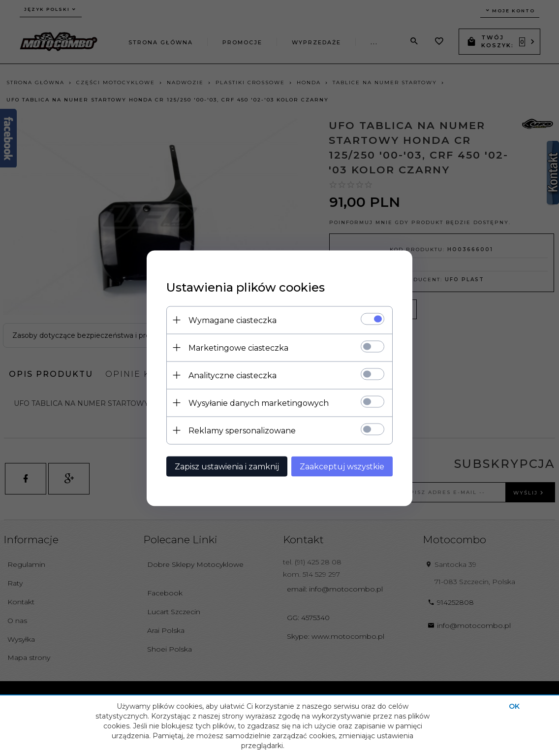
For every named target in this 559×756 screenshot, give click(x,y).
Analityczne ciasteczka (233, 375)
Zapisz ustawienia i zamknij (227, 466)
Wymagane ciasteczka (233, 320)
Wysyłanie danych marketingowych (259, 403)
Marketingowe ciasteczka (238, 347)
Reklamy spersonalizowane (242, 430)
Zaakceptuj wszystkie (342, 466)
